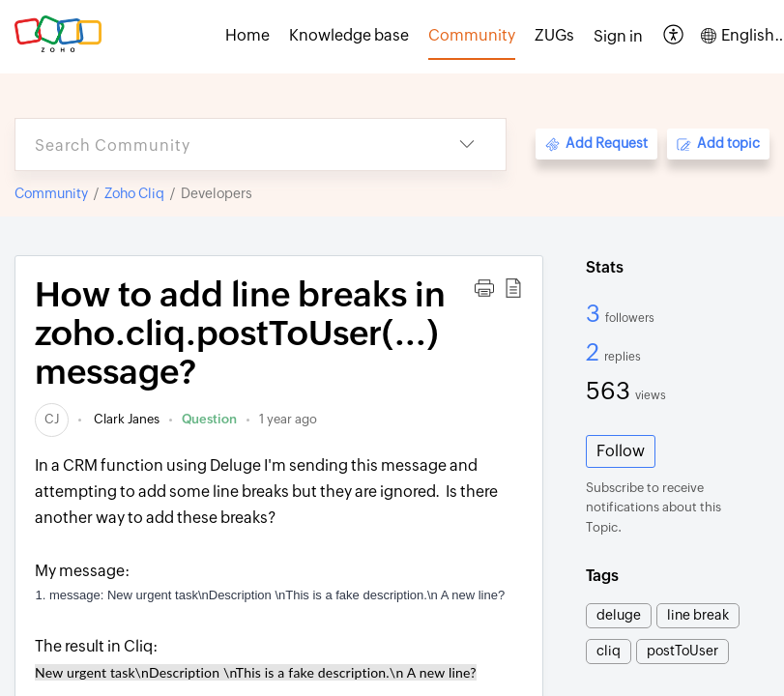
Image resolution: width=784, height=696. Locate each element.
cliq (609, 651)
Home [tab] (247, 35)
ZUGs (554, 35)
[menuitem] (618, 37)
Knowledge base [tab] (349, 35)
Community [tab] (472, 35)
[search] (222, 145)
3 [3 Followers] (595, 313)
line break (698, 615)
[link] (52, 419)
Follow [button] (621, 451)
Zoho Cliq (134, 193)
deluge (619, 615)
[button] (674, 36)
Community (51, 193)
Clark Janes (125, 419)
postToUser (682, 651)
